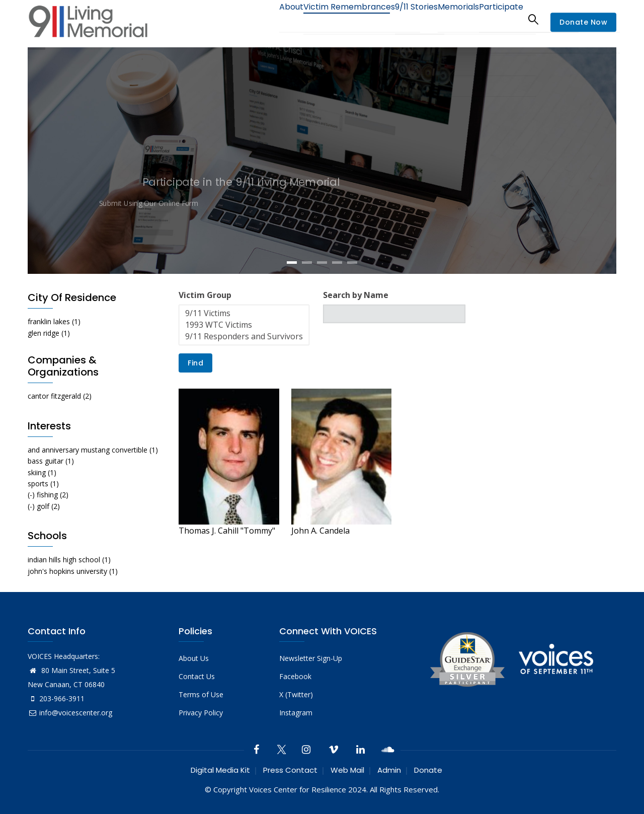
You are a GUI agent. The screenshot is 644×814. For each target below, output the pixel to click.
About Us (194, 658)
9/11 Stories (397, 19)
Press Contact (290, 770)
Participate (497, 19)
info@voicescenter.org (70, 713)
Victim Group (205, 295)
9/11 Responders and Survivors (244, 337)
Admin (389, 770)
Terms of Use (201, 694)
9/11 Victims (244, 313)
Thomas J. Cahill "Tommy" (227, 531)
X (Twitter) (296, 694)
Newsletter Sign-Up (311, 658)
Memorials (447, 19)
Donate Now (583, 22)
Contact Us (197, 676)
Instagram (296, 713)
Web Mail (347, 770)
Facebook (295, 676)
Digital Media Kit (220, 770)
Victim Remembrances (324, 19)
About (259, 19)
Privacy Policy (201, 713)
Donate (428, 770)
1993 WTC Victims (244, 325)
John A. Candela (320, 531)
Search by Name (356, 295)
